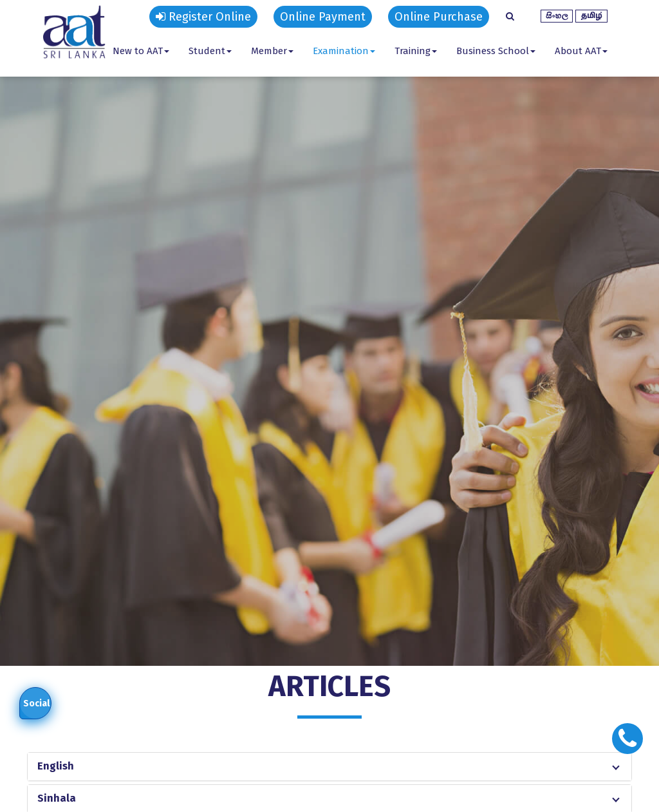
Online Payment (323, 17)
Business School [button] (496, 51)
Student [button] (210, 51)
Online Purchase (439, 17)
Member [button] (272, 51)
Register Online (203, 17)
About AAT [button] (581, 51)
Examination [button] (344, 51)
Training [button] (416, 51)
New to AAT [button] (141, 51)
